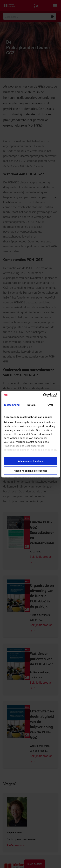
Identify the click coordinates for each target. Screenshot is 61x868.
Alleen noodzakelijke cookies (31, 471)
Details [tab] (31, 405)
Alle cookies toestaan (30, 461)
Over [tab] (50, 405)
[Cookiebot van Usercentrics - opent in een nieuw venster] (43, 395)
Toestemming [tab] (12, 405)
